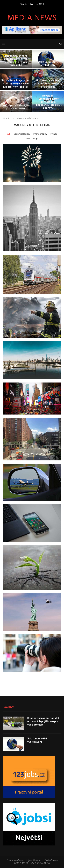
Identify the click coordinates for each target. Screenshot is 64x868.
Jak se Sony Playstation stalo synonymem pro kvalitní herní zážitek (16, 84)
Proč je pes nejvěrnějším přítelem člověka (16, 107)
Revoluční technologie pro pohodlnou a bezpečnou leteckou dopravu (48, 102)
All (8, 134)
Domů (6, 118)
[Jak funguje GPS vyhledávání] (48, 59)
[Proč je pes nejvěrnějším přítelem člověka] (16, 101)
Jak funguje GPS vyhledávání (48, 64)
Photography (40, 134)
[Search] (61, 44)
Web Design (32, 139)
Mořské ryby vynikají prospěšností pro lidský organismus (48, 84)
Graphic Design (22, 134)
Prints (54, 134)
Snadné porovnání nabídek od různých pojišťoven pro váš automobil (16, 60)
